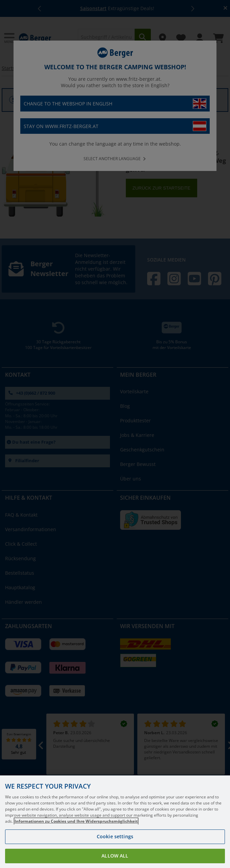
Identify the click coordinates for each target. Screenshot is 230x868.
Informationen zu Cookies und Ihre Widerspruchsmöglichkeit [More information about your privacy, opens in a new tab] (76, 821)
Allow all (115, 856)
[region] (115, 822)
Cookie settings (115, 836)
